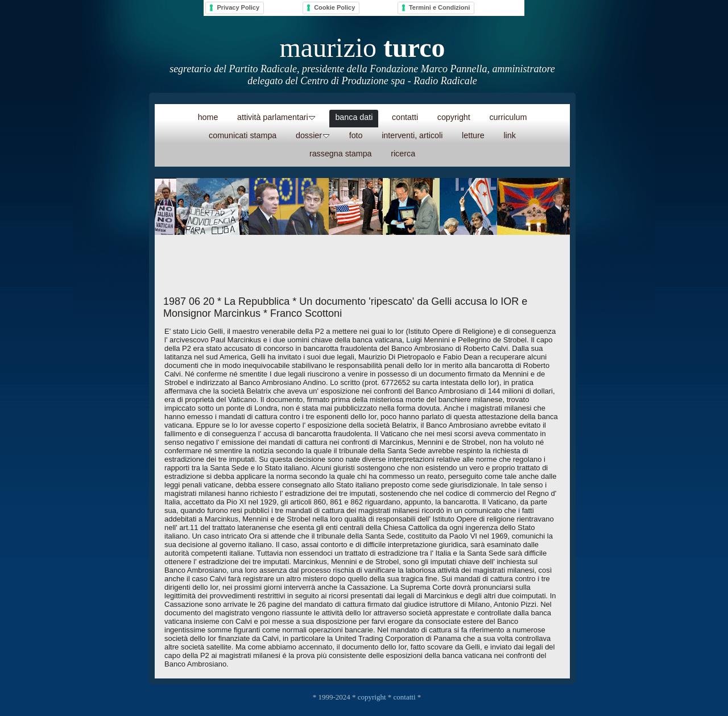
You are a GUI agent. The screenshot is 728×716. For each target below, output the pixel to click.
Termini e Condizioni (439, 7)
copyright (372, 697)
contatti (405, 697)
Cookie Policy (334, 7)
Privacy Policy (238, 7)
